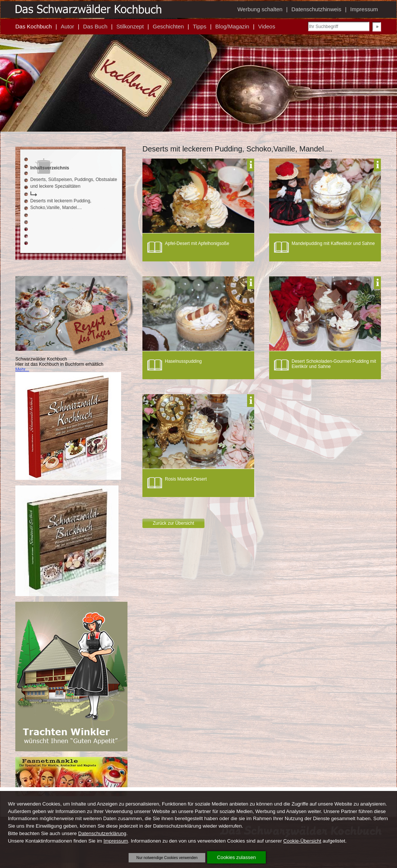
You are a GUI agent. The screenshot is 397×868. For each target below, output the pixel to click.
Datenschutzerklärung (102, 833)
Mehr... (22, 369)
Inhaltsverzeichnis (50, 168)
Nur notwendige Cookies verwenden (167, 858)
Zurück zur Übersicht (174, 523)
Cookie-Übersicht (302, 841)
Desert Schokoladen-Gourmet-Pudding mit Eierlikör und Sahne (334, 364)
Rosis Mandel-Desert (186, 479)
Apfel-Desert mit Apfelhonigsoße (197, 243)
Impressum (116, 841)
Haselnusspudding (183, 361)
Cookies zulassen (237, 857)
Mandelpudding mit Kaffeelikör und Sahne (333, 243)
